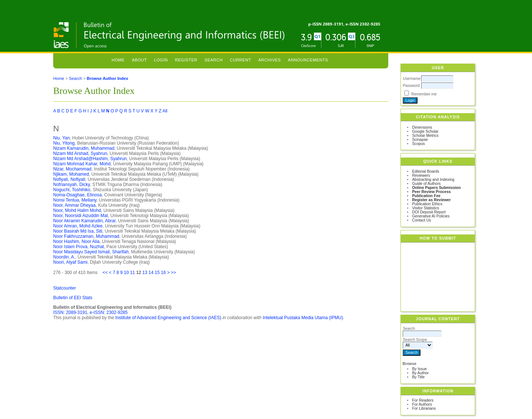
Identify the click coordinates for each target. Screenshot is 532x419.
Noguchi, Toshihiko (72, 190)
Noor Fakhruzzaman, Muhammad (86, 236)
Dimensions (422, 127)
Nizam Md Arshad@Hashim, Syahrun (90, 159)
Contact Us (421, 220)
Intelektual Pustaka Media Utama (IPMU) (303, 318)
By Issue (419, 369)
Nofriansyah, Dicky (71, 185)
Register (186, 60)
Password (411, 86)
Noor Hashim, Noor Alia (76, 241)
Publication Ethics (427, 204)
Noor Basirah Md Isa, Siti (78, 231)
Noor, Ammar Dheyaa (74, 205)
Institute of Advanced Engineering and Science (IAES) (168, 318)
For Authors (422, 404)
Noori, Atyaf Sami (70, 262)
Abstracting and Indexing (433, 180)
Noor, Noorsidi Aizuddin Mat (81, 216)
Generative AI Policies (431, 216)
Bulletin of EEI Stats (73, 298)
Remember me (424, 94)
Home (118, 60)
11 (132, 273)
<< (105, 273)
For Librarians (424, 408)
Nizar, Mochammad (72, 169)
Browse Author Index (108, 78)
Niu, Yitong (64, 143)
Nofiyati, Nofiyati (69, 179)
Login (161, 60)
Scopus (418, 144)
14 (151, 273)
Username (412, 79)
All (165, 111)
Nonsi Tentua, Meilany (75, 200)
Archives (270, 60)
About (139, 60)
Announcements (308, 60)
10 (126, 273)
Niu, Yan (62, 138)
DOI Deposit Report (429, 212)
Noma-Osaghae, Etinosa (77, 195)
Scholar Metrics (425, 136)
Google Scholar (425, 131)
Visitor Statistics (425, 208)
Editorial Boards (425, 171)
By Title (418, 377)
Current (241, 60)
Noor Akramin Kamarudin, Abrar (84, 221)
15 (157, 273)
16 (163, 273)
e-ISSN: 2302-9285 (109, 312)
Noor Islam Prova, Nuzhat (79, 247)
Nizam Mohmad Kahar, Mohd (82, 164)
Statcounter (64, 288)
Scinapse (420, 140)
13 (145, 273)
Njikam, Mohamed (71, 174)
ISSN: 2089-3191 (70, 312)
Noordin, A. (64, 257)
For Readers (423, 400)
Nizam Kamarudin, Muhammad (84, 148)
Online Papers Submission (436, 188)
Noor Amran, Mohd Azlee (78, 226)
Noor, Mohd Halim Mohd (77, 210)
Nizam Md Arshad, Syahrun (80, 153)
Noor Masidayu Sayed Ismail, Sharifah (91, 252)
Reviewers (421, 175)
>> (174, 273)
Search (214, 60)
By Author (420, 373)
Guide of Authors (426, 184)
